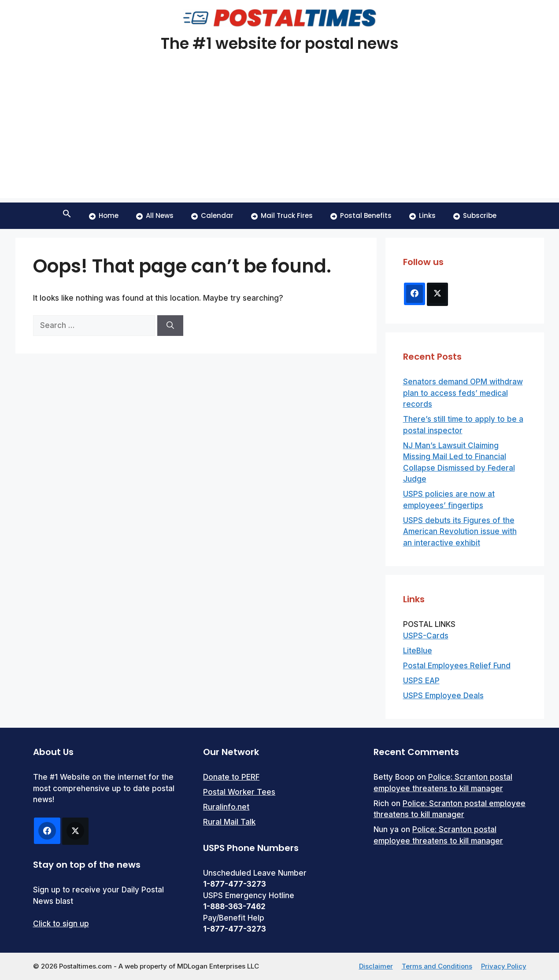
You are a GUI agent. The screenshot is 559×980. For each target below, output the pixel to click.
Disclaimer (376, 966)
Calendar (212, 216)
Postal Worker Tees (239, 792)
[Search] (170, 326)
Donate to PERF (231, 777)
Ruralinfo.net (226, 807)
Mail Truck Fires (282, 216)
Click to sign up (61, 924)
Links (422, 216)
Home (104, 216)
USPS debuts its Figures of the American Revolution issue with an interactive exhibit (460, 532)
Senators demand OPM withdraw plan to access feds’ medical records (463, 393)
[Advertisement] (280, 136)
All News (155, 216)
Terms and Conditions (437, 966)
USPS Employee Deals (443, 696)
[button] (67, 216)
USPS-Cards (426, 636)
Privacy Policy (504, 966)
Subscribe (475, 216)
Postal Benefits (361, 216)
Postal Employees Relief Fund (457, 666)
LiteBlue (418, 651)
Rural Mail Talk (229, 822)
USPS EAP (421, 681)
